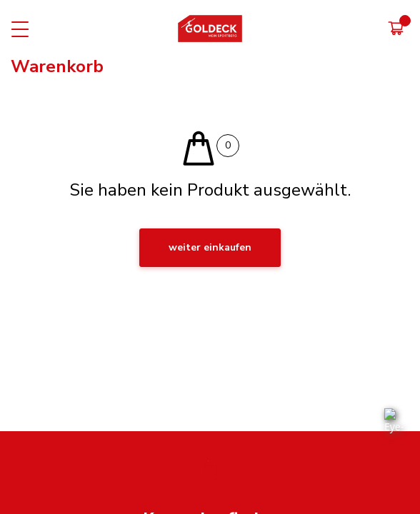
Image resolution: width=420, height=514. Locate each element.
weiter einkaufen (210, 247)
